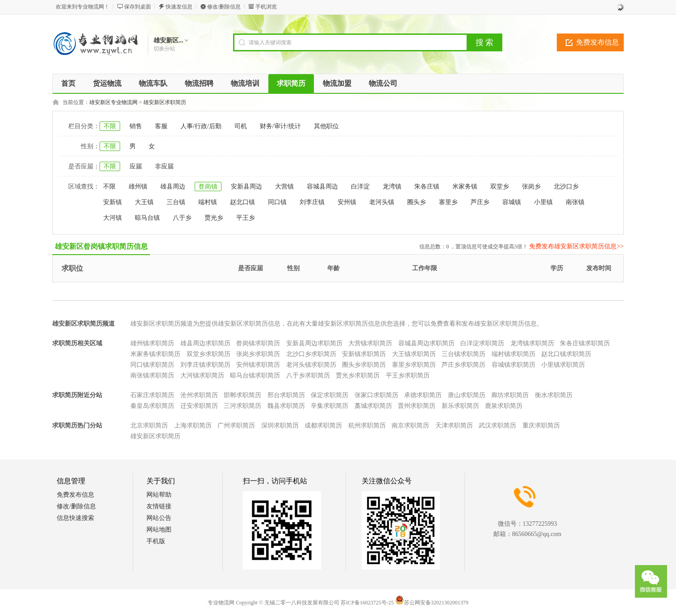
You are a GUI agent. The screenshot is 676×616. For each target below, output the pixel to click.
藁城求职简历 (373, 406)
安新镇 (113, 202)
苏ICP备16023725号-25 (367, 603)
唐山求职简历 (467, 395)
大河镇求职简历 (202, 375)
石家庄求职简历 (152, 395)
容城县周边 (322, 186)
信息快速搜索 (75, 518)
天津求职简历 (454, 425)
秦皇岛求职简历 (152, 406)
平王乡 (246, 218)
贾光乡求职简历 (358, 375)
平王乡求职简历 (408, 375)
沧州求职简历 (199, 395)
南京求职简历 (410, 425)
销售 (136, 126)
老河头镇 (382, 202)
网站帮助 (159, 495)
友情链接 (159, 506)
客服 (161, 126)
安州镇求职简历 (258, 365)
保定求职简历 (330, 395)
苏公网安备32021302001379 (432, 603)
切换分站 (164, 49)
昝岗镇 (208, 186)
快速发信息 (179, 7)
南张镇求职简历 (152, 375)
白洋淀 (360, 186)
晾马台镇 (147, 218)
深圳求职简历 (280, 425)
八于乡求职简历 (308, 375)
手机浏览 (266, 7)
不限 (110, 126)
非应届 (164, 166)
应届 (136, 166)
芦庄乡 (480, 202)
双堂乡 (500, 186)
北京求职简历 (149, 425)
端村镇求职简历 (513, 354)
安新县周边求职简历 (314, 343)
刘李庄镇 (312, 202)
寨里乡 (448, 202)
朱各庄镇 (427, 186)
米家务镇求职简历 (155, 354)
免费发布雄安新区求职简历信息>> (576, 246)
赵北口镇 (242, 202)
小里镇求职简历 (563, 365)
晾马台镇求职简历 (255, 375)
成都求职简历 (323, 425)
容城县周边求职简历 (426, 343)
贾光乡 (214, 218)
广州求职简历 (236, 425)
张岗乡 (531, 186)
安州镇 (347, 202)
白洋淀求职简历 (482, 343)
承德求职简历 (423, 395)
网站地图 (159, 530)
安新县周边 (246, 186)
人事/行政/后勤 (201, 126)
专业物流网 (221, 603)
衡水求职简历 (554, 395)
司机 (241, 126)
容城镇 (512, 202)
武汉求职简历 (497, 425)
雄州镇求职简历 (152, 343)
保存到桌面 (138, 7)
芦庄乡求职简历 (463, 365)
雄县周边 (173, 186)
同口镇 (277, 202)
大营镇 (284, 186)
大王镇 (144, 202)
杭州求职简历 (367, 425)
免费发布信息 (597, 42)
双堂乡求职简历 (209, 354)
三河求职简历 (242, 406)
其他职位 (326, 126)
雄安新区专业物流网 (113, 102)
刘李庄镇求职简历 (205, 365)
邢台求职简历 (286, 395)
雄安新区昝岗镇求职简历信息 (101, 246)
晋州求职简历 (417, 406)
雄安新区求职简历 (165, 102)
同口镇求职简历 (152, 365)
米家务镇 (465, 186)
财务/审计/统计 (280, 126)
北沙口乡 (566, 186)
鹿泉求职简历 (504, 406)
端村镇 (208, 202)
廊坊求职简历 (510, 395)
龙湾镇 (392, 186)
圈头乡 (417, 202)
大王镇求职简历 (414, 354)
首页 (68, 83)
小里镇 (543, 202)
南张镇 (575, 202)
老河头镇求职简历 (311, 365)
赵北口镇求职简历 (566, 354)
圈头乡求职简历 (364, 365)
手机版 (156, 541)
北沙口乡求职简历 (311, 354)
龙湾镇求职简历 (532, 343)
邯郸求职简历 (242, 395)
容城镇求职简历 (513, 365)
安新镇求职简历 (364, 354)
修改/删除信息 (224, 7)
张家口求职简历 (376, 395)
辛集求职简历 (330, 406)
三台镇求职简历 (463, 354)
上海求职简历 (193, 425)
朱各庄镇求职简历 (585, 343)
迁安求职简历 (199, 406)
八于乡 (182, 218)
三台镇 (176, 202)
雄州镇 (138, 186)
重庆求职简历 (541, 425)
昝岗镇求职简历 (258, 343)
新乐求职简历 (460, 406)
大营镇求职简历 (370, 343)
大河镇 (113, 218)
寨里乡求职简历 (414, 365)
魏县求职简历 (286, 406)
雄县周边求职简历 (205, 343)
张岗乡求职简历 (258, 354)
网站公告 (159, 518)
